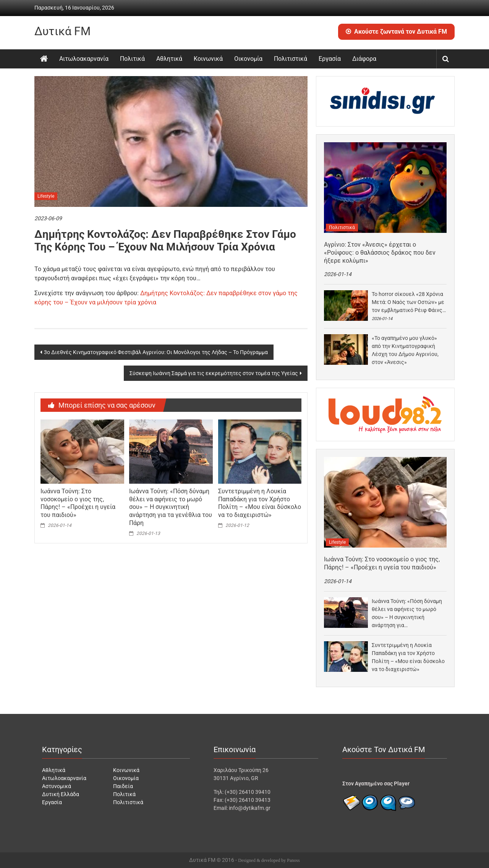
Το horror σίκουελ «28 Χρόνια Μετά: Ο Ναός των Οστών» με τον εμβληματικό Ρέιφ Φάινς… (409, 302)
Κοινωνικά (208, 59)
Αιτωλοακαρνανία (84, 59)
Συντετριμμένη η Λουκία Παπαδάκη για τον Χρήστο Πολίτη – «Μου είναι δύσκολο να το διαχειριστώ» (260, 503)
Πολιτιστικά (291, 59)
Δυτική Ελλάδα (61, 794)
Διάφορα (364, 59)
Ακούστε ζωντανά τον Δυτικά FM (396, 32)
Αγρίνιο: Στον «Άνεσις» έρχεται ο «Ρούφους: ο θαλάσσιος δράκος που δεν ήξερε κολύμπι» (380, 253)
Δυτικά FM (62, 31)
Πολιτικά (132, 59)
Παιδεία (123, 786)
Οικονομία (248, 59)
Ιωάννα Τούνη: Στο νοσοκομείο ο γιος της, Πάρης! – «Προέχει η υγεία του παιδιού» (78, 503)
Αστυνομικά (57, 786)
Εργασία (330, 59)
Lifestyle (46, 196)
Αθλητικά (169, 59)
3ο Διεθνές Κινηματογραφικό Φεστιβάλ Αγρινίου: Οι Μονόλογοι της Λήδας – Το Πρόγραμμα (156, 352)
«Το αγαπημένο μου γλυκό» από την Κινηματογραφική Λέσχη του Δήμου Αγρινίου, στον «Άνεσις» (405, 350)
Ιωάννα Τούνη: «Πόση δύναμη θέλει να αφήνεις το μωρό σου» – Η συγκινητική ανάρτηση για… (407, 613)
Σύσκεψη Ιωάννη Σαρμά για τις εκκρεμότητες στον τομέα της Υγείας (214, 373)
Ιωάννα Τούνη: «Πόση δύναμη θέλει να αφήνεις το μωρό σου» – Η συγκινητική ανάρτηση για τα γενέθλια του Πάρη (171, 507)
